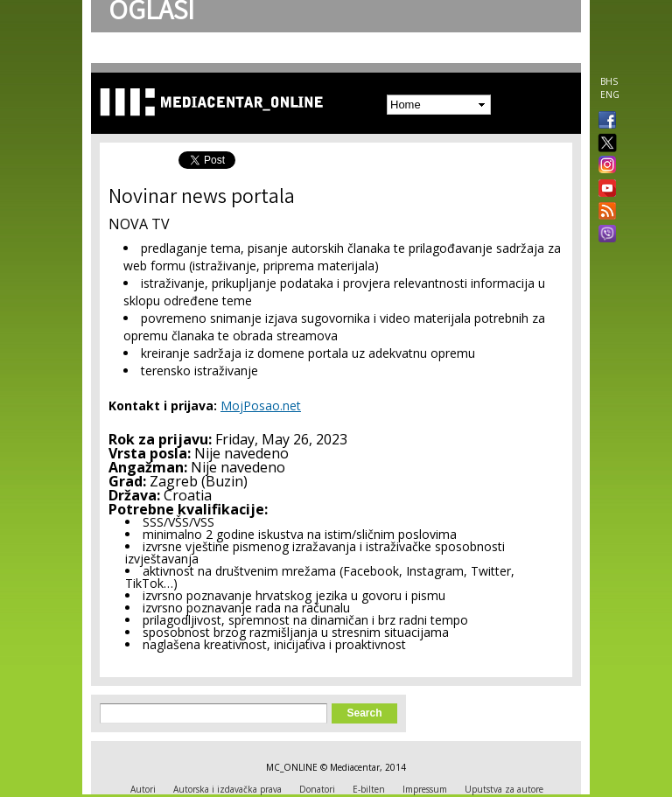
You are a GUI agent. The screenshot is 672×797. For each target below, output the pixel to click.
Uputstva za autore (504, 789)
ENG (610, 94)
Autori (143, 789)
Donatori (317, 789)
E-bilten (369, 789)
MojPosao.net (261, 405)
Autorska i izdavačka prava (227, 789)
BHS (609, 81)
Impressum (425, 789)
